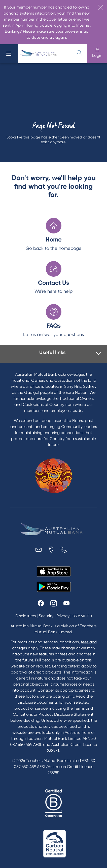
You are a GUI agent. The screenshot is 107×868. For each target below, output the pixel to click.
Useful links (52, 352)
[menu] (9, 54)
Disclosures (26, 616)
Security (46, 616)
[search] (79, 53)
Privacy (63, 616)
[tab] (55, 354)
